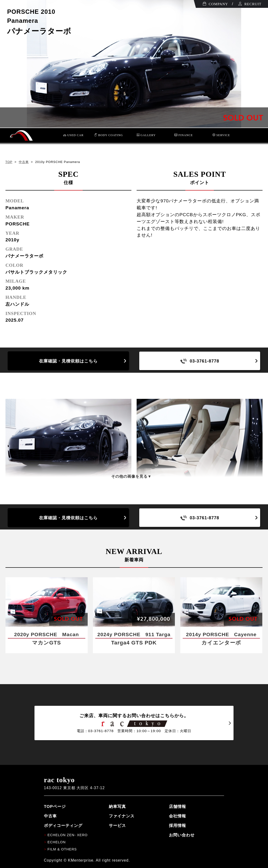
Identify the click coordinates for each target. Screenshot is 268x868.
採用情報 (177, 825)
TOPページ (55, 806)
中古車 (24, 162)
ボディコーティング (63, 825)
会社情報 (177, 816)
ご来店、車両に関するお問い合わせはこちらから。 (134, 723)
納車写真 (117, 806)
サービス (117, 825)
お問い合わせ (182, 835)
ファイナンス (122, 816)
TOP (9, 162)
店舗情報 (177, 806)
